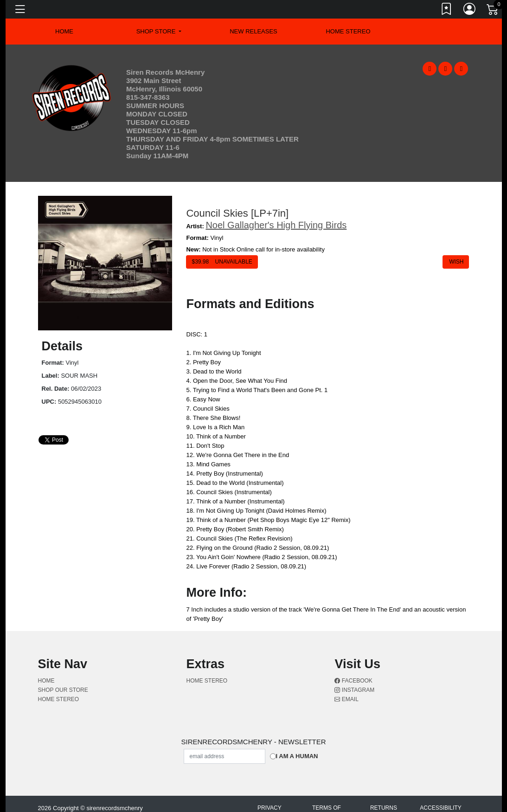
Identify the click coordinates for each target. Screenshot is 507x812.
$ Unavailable (222, 262)
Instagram (354, 690)
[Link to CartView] (493, 9)
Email (346, 699)
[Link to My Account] (470, 11)
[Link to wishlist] (447, 11)
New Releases (253, 31)
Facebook (353, 681)
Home (46, 681)
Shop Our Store (63, 690)
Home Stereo (348, 31)
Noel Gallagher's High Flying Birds (276, 225)
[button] (159, 32)
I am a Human (297, 756)
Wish (456, 262)
